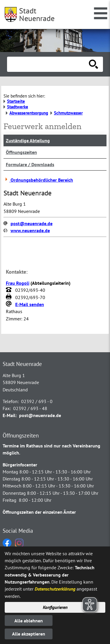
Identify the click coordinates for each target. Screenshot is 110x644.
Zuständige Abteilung (28, 140)
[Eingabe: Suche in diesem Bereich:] (49, 64)
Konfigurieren (55, 607)
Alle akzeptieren (29, 634)
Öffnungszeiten (21, 152)
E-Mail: (10, 415)
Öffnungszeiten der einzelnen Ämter (39, 512)
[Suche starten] (94, 64)
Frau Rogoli (18, 283)
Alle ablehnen (29, 621)
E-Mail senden (30, 304)
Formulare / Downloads (30, 164)
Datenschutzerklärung (55, 589)
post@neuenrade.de (32, 223)
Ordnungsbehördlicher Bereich (38, 180)
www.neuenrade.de (30, 230)
